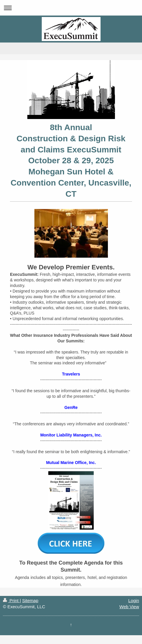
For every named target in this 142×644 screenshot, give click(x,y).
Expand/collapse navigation (71, 8)
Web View (129, 607)
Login (134, 600)
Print (11, 600)
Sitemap (30, 600)
